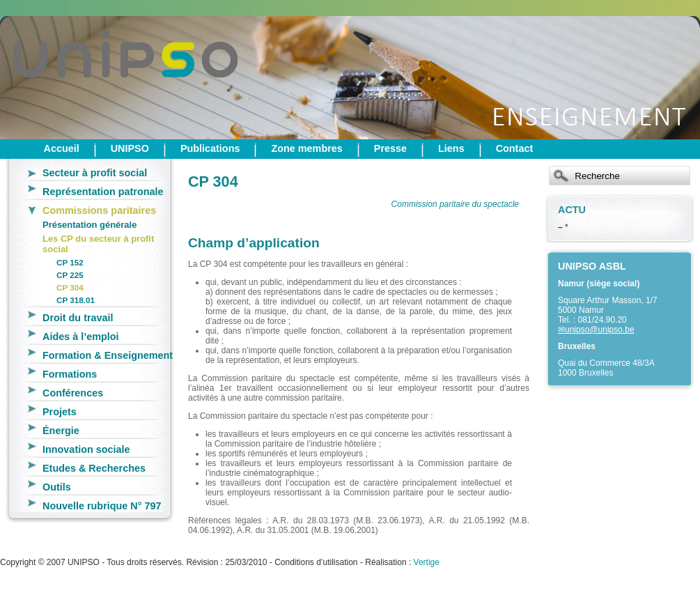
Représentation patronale (103, 192)
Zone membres (306, 148)
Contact (515, 148)
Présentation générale (90, 225)
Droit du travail (78, 318)
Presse (390, 148)
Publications (210, 148)
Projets (60, 412)
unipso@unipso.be (600, 330)
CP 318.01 (76, 300)
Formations (70, 374)
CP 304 (70, 287)
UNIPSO (130, 148)
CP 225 (70, 275)
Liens (451, 148)
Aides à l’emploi (81, 337)
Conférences (73, 393)
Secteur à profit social (95, 173)
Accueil (62, 148)
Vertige (427, 562)
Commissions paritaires (99, 210)
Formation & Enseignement (108, 355)
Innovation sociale (86, 449)
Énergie (61, 431)
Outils (57, 487)
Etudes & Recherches (94, 468)
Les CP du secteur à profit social (98, 244)
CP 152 (70, 262)
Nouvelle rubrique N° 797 (102, 506)
